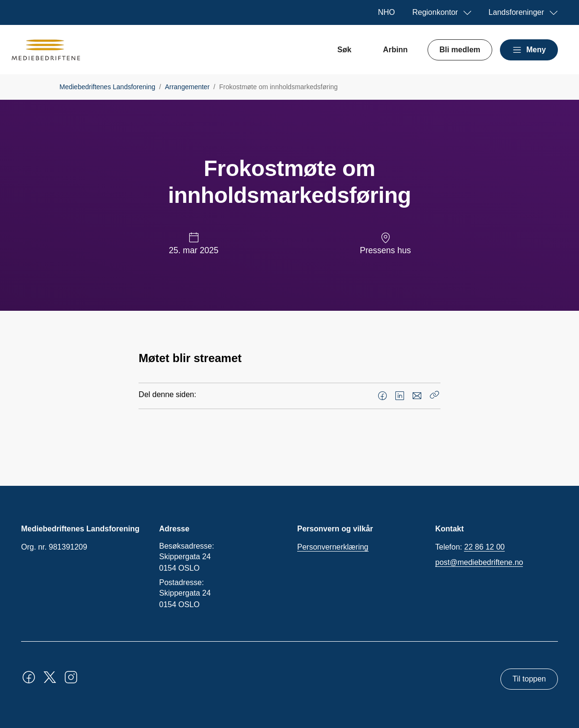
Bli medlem (460, 50)
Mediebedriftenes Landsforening (107, 87)
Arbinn (395, 50)
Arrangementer (187, 87)
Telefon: (470, 547)
